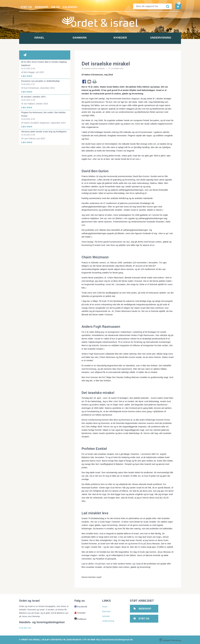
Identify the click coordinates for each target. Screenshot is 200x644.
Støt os (26, 7)
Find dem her (25, 628)
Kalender (70, 7)
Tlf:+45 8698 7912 (92, 640)
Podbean (80, 619)
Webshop (42, 7)
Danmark (80, 38)
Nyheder (120, 38)
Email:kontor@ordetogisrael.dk (117, 640)
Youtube (80, 613)
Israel (39, 38)
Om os (55, 7)
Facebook (81, 607)
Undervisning (161, 38)
